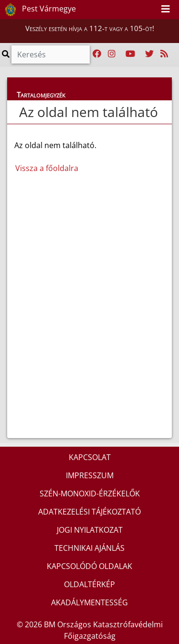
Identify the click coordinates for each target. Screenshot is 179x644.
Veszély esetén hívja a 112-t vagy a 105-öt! (90, 28)
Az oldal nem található (89, 112)
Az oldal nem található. (55, 157)
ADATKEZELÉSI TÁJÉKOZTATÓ (89, 512)
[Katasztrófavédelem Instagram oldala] (112, 54)
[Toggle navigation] (166, 10)
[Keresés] (51, 54)
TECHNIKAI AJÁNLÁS (89, 548)
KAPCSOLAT (90, 457)
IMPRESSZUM (90, 475)
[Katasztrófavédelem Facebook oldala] (97, 54)
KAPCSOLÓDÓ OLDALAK (89, 566)
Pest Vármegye (38, 10)
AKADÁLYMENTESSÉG (89, 602)
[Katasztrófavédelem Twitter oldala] (149, 54)
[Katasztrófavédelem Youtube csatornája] (130, 54)
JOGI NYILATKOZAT (90, 530)
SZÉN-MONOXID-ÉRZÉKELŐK (90, 494)
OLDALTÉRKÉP (89, 584)
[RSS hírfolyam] (164, 54)
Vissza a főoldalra (47, 168)
